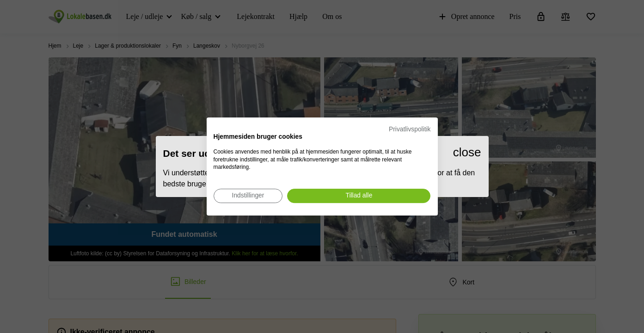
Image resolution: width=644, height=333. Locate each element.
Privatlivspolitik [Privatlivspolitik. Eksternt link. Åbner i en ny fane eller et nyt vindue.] (410, 129)
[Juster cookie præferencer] (248, 196)
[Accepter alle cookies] (359, 196)
